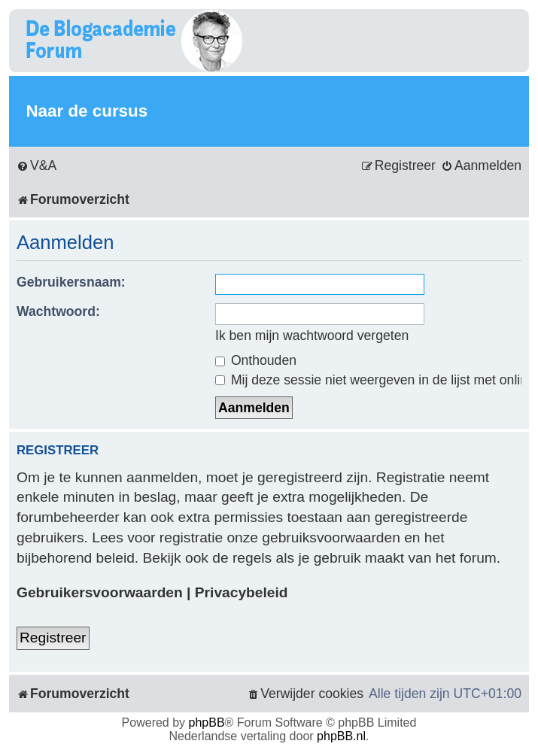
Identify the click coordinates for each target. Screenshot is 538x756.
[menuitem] (36, 166)
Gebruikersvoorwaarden (100, 592)
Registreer (53, 638)
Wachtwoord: (58, 311)
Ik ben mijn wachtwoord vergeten (312, 335)
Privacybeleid (242, 592)
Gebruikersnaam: (71, 282)
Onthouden (256, 360)
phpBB (207, 723)
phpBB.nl (341, 736)
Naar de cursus (87, 111)
